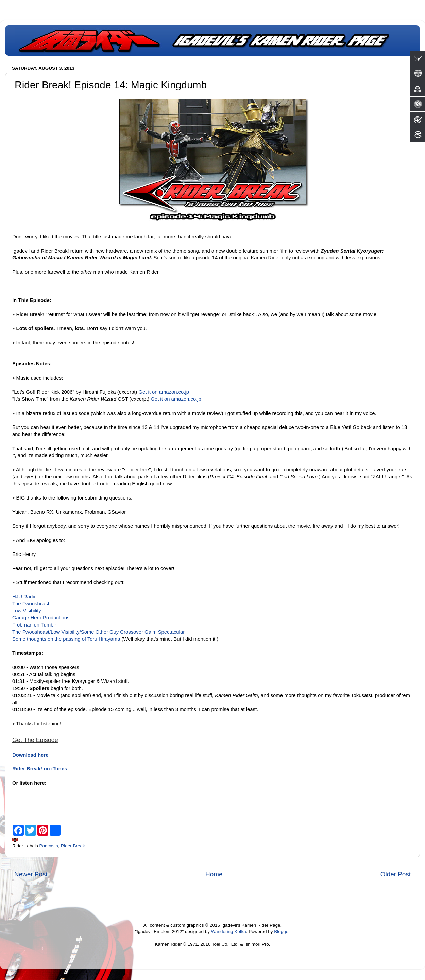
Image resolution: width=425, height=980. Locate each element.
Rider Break (73, 846)
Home (214, 874)
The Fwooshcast (31, 604)
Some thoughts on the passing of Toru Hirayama (66, 639)
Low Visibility (27, 611)
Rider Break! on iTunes (40, 769)
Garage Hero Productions (41, 618)
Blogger (282, 932)
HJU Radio (24, 597)
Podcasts (49, 846)
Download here (30, 755)
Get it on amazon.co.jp (164, 392)
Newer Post (31, 874)
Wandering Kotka (229, 932)
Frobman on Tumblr (34, 625)
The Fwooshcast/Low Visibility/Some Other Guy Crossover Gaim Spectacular (98, 632)
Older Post (396, 874)
